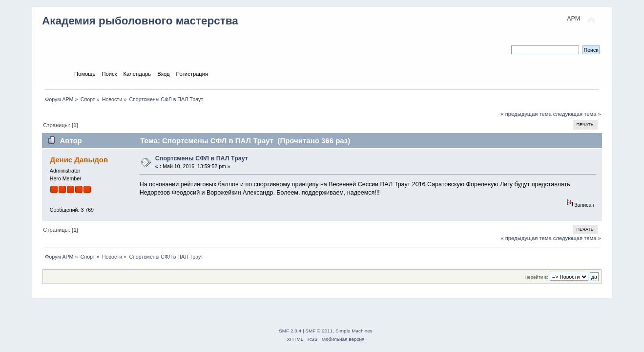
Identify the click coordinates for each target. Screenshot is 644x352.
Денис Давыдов (79, 160)
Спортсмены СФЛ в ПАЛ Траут (202, 158)
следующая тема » (577, 114)
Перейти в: (537, 277)
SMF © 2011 (319, 331)
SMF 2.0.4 (290, 331)
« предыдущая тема (526, 114)
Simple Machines (354, 331)
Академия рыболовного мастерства (140, 21)
